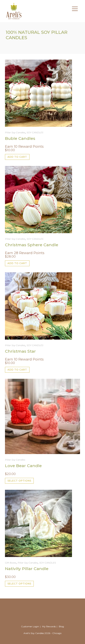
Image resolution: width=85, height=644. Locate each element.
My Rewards (49, 626)
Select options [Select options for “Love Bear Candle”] (19, 481)
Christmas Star (20, 351)
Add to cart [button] (17, 157)
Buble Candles (20, 138)
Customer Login (30, 626)
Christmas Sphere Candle (32, 245)
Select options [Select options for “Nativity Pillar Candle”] (19, 584)
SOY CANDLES (35, 132)
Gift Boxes (11, 563)
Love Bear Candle (23, 466)
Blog (61, 626)
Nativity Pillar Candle (27, 569)
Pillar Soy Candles (15, 132)
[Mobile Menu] (74, 11)
